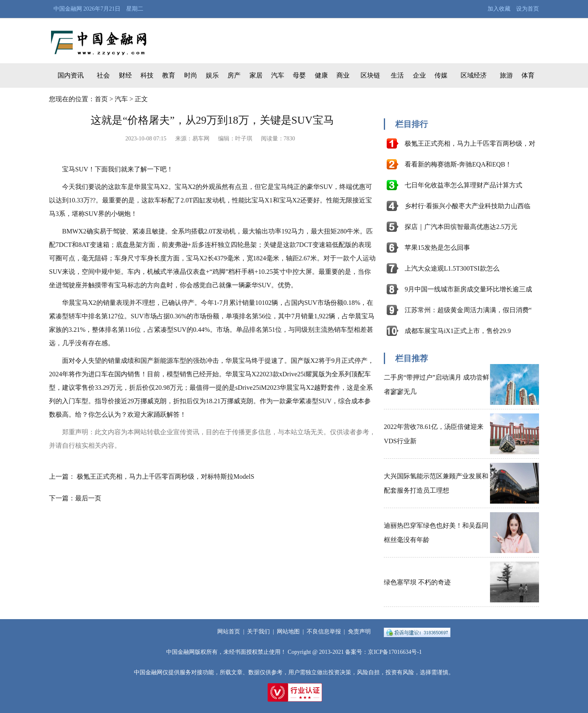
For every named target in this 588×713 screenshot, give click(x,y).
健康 (321, 75)
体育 (528, 75)
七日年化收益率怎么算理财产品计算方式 (463, 185)
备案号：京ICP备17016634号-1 (383, 652)
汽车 (278, 75)
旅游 (506, 75)
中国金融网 (68, 9)
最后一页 (88, 498)
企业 (419, 75)
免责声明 (359, 632)
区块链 (370, 75)
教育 (169, 75)
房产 (234, 75)
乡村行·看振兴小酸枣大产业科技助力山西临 (468, 206)
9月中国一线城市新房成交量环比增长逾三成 (468, 289)
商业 (343, 75)
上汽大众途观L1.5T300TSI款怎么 (452, 268)
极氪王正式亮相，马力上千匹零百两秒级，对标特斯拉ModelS (166, 476)
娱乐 (212, 75)
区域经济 (474, 75)
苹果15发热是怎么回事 (437, 248)
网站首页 (229, 632)
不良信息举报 (324, 632)
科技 (147, 75)
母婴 (299, 75)
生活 (397, 75)
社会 (103, 75)
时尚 (191, 75)
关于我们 (258, 632)
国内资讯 (71, 75)
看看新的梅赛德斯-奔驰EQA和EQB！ (458, 164)
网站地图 (288, 632)
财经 (125, 75)
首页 (101, 99)
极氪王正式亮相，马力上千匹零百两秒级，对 (470, 143)
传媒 (441, 75)
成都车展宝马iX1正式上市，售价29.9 (458, 331)
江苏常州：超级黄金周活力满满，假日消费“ (468, 310)
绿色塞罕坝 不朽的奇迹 (417, 582)
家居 (256, 75)
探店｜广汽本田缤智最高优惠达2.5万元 (461, 227)
